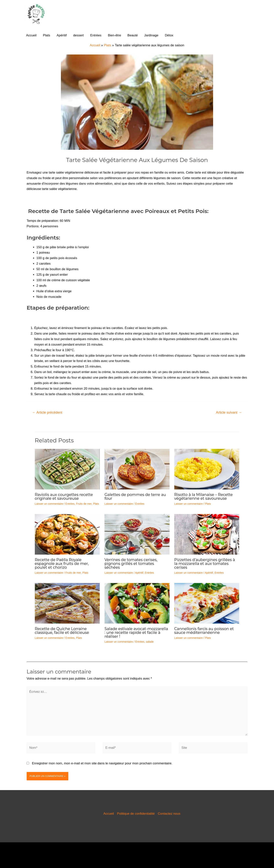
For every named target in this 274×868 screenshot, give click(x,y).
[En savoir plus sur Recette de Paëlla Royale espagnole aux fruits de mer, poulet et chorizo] (67, 534)
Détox (169, 35)
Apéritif (62, 35)
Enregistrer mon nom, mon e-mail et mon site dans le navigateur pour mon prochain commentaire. (102, 763)
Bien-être (114, 35)
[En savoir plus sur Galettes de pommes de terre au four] (137, 469)
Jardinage (151, 35)
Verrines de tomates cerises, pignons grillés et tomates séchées (131, 564)
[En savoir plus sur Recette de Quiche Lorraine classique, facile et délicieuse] (67, 603)
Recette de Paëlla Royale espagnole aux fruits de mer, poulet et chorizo (62, 564)
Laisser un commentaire (49, 504)
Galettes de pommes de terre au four (135, 496)
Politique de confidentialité (136, 814)
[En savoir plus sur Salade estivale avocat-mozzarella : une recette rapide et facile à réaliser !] (137, 603)
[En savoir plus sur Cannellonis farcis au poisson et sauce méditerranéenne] (207, 603)
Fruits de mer (84, 504)
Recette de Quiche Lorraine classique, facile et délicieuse (62, 631)
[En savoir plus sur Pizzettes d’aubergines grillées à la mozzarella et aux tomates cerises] (207, 534)
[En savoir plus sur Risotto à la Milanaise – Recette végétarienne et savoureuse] (207, 469)
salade (150, 642)
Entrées (96, 35)
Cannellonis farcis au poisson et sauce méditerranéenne (204, 631)
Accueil (31, 35)
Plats (47, 35)
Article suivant (229, 412)
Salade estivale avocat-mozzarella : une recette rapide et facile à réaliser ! (136, 633)
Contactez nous (169, 814)
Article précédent (47, 412)
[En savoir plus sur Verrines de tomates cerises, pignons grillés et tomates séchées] (137, 534)
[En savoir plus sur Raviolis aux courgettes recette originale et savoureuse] (67, 469)
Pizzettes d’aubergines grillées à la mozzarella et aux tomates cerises (205, 564)
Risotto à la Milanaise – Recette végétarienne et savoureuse (204, 496)
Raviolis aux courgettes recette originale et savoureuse (64, 496)
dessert (79, 35)
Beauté (133, 35)
